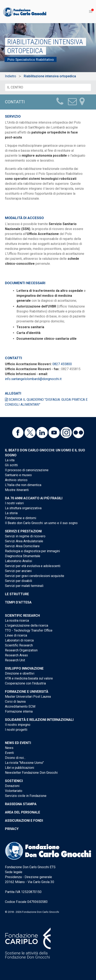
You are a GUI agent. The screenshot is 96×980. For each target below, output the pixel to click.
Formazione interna (19, 711)
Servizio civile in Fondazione (26, 796)
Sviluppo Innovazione (24, 668)
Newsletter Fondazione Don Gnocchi (31, 773)
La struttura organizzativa (23, 508)
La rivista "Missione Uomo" (24, 763)
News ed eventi (18, 743)
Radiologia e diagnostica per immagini (32, 551)
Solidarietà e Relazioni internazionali (39, 720)
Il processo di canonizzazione (27, 470)
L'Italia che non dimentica (23, 485)
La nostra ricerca (17, 621)
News (9, 748)
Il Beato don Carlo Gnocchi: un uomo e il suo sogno (41, 523)
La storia (11, 513)
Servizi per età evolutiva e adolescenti (33, 566)
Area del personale (23, 812)
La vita (10, 460)
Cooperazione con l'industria (25, 683)
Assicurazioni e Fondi (24, 821)
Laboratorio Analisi (18, 561)
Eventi (9, 753)
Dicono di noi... (15, 758)
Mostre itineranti (17, 490)
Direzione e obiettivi (20, 673)
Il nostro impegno (18, 725)
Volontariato (14, 791)
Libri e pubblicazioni (20, 768)
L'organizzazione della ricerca (27, 625)
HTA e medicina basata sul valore (29, 678)
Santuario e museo (18, 475)
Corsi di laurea (15, 702)
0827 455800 (62, 364)
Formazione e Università (27, 692)
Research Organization (21, 650)
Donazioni (12, 786)
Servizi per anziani (18, 571)
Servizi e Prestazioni (23, 531)
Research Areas (16, 655)
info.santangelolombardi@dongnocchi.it (33, 379)
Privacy (12, 829)
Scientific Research (22, 616)
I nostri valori (14, 503)
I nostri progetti (16, 730)
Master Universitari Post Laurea (28, 697)
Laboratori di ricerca (19, 640)
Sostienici (14, 781)
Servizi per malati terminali (24, 586)
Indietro (11, 76)
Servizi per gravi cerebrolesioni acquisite (35, 576)
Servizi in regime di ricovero (25, 536)
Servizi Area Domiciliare (22, 546)
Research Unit (15, 660)
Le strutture (17, 594)
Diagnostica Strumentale (23, 556)
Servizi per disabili (18, 581)
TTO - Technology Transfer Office (29, 630)
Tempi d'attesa (18, 602)
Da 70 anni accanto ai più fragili (34, 498)
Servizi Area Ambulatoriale (24, 541)
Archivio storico (16, 480)
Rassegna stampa (21, 804)
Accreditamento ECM (20, 706)
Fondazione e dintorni (21, 518)
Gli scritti (11, 465)
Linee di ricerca (16, 635)
